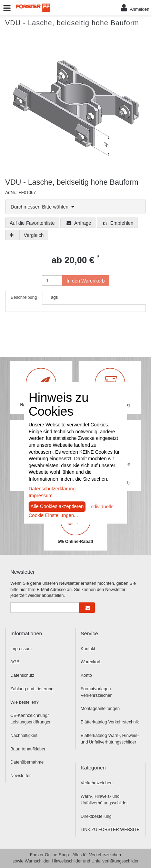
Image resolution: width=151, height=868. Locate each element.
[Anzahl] (52, 280)
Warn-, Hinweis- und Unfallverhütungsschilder (104, 800)
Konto (86, 675)
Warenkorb (91, 662)
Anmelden (135, 8)
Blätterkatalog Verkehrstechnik (110, 722)
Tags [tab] (53, 297)
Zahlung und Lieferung (32, 689)
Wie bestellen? (24, 702)
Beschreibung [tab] (24, 297)
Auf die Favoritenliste (32, 223)
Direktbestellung (96, 816)
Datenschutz (22, 675)
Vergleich (34, 235)
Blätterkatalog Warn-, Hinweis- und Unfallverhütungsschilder (110, 739)
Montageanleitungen (100, 709)
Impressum (21, 649)
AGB (15, 662)
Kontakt (88, 649)
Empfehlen (118, 223)
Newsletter (21, 776)
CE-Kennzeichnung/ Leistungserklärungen (31, 719)
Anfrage (79, 223)
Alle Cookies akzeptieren (57, 506)
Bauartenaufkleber (28, 749)
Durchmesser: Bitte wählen (42, 207)
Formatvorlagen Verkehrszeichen (97, 692)
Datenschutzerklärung (52, 489)
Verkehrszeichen (97, 783)
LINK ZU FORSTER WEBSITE (110, 830)
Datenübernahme (27, 762)
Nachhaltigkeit (24, 736)
